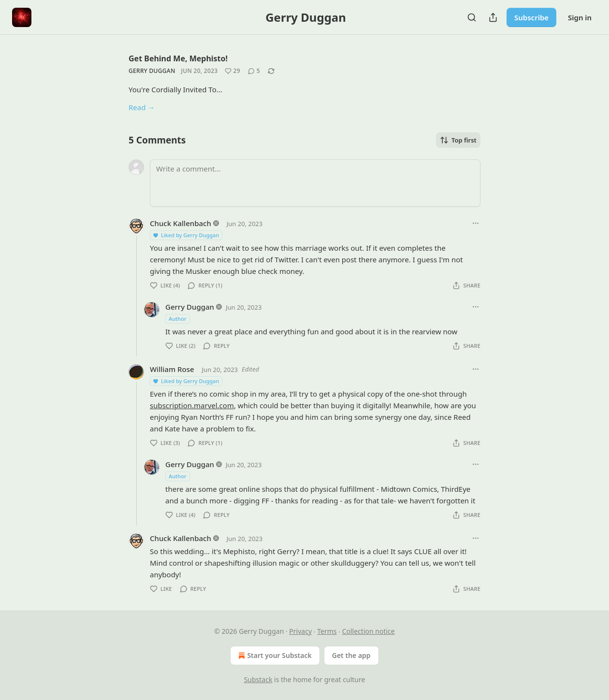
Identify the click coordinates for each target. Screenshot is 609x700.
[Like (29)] (232, 71)
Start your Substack (274, 656)
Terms (327, 631)
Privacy (300, 631)
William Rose (172, 369)
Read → (142, 107)
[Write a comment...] (315, 183)
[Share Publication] (493, 17)
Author (178, 319)
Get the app (351, 655)
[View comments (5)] (254, 71)
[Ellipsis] (476, 223)
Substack (258, 679)
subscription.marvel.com (192, 405)
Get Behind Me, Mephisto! (178, 58)
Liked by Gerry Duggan (186, 235)
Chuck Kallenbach (181, 223)
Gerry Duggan (152, 71)
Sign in (580, 17)
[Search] (472, 17)
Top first (458, 140)
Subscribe (531, 17)
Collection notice (369, 631)
